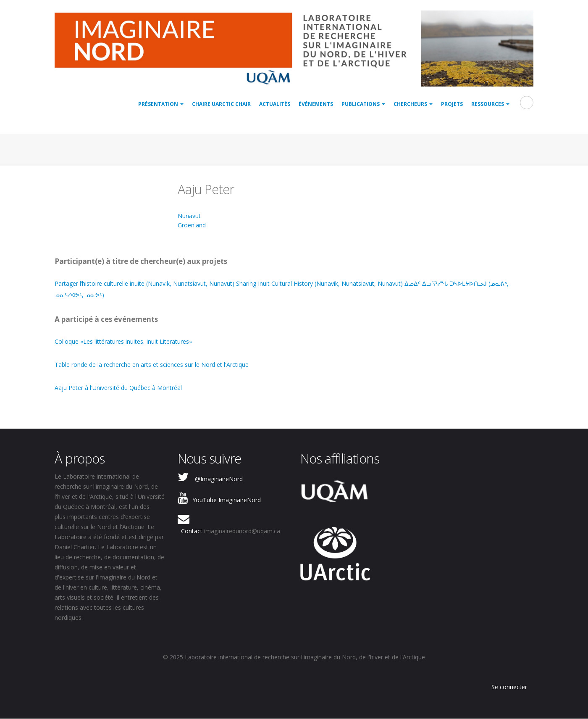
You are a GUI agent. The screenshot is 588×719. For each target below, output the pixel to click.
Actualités (275, 104)
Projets (452, 104)
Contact (192, 531)
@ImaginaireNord (219, 479)
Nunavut (189, 216)
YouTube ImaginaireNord (227, 500)
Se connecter (509, 687)
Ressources (490, 104)
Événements (316, 104)
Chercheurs (413, 104)
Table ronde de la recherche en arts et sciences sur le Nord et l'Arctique (152, 365)
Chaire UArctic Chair (221, 104)
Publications (363, 104)
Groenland (192, 225)
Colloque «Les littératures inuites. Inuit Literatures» (123, 341)
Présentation (161, 104)
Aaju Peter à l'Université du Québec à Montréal (118, 388)
